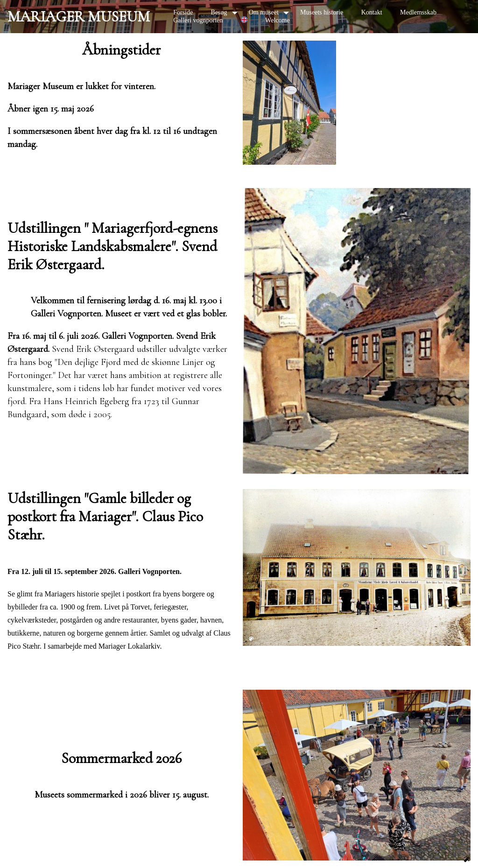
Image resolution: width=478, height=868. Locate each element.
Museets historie (322, 12)
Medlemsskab (418, 12)
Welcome (278, 20)
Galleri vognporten (198, 20)
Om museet (264, 12)
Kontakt (372, 12)
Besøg (219, 12)
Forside (183, 12)
